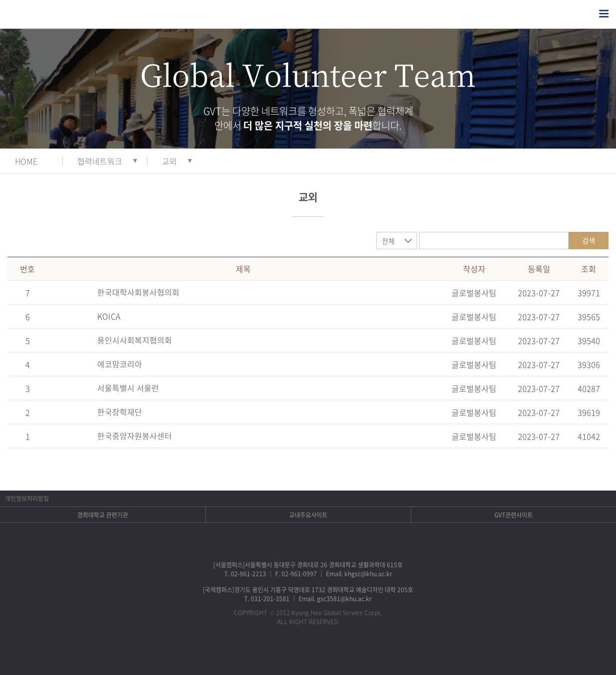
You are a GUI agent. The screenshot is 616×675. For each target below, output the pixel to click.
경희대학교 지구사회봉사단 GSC (54, 14)
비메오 (321, 653)
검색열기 (584, 14)
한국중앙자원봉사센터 (135, 436)
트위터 (295, 653)
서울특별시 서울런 (128, 388)
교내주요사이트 (308, 515)
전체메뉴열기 (604, 14)
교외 (169, 161)
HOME (26, 161)
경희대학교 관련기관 (103, 515)
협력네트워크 (100, 161)
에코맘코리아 (120, 364)
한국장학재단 (120, 412)
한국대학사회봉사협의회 (138, 292)
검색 (589, 240)
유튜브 (347, 653)
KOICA (109, 316)
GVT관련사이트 (514, 515)
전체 (388, 241)
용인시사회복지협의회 (135, 340)
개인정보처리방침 (27, 499)
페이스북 (269, 653)
